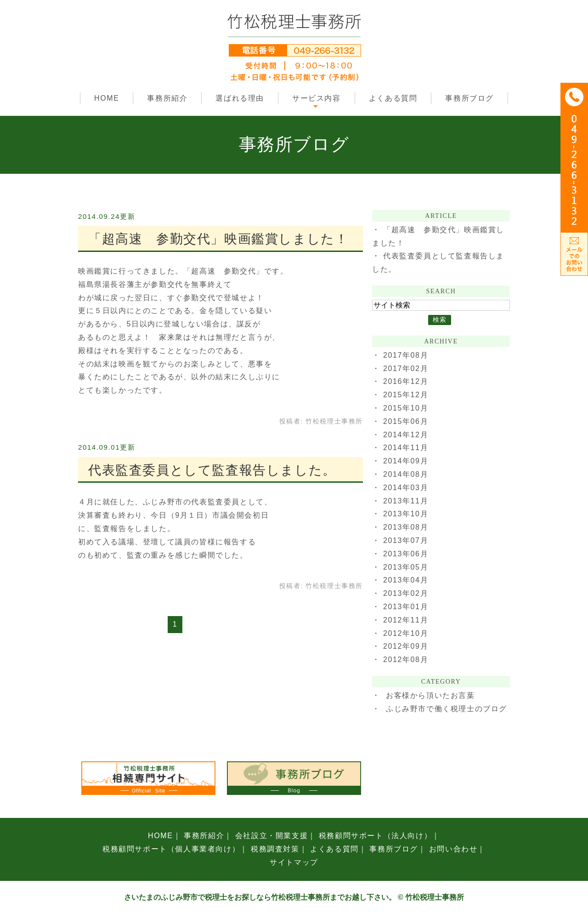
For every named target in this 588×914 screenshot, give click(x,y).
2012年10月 (406, 633)
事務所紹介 (167, 98)
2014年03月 (406, 488)
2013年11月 (406, 501)
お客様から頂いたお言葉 (430, 695)
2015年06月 (406, 421)
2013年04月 (406, 580)
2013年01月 (406, 607)
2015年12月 (406, 395)
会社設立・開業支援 (271, 836)
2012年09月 (406, 646)
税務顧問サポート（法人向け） (375, 836)
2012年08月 (406, 660)
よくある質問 (393, 98)
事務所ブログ (469, 98)
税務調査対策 (275, 849)
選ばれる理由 (240, 98)
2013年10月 (406, 514)
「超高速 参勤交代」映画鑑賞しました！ (218, 239)
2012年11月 (406, 620)
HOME (107, 98)
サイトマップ (294, 862)
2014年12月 (406, 435)
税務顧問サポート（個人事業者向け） (171, 849)
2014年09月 (406, 461)
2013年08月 (406, 527)
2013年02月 (406, 593)
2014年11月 (406, 448)
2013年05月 (406, 567)
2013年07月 (406, 540)
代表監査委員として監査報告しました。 (212, 470)
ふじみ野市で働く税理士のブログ (447, 709)
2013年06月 (406, 554)
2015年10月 (406, 408)
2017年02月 (406, 368)
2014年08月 (406, 474)
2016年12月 (406, 381)
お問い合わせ (453, 849)
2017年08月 (406, 355)
